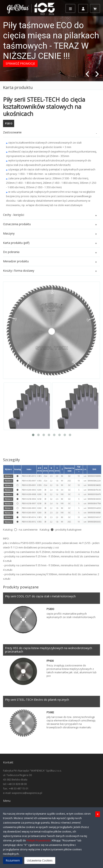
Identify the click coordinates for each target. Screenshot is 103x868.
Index (29, 469)
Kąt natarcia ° (79, 469)
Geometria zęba (69, 469)
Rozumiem (13, 860)
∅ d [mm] (45, 469)
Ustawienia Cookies (40, 860)
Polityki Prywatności (39, 840)
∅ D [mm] (39, 469)
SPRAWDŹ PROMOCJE (20, 63)
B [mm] (51, 469)
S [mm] (57, 469)
